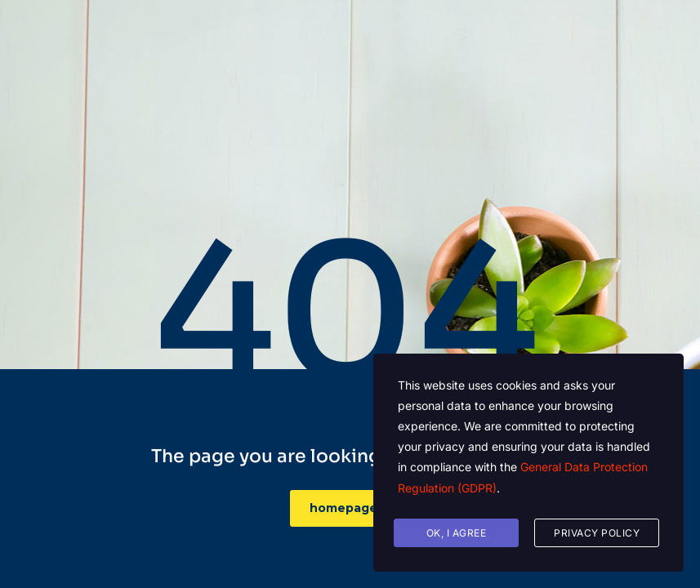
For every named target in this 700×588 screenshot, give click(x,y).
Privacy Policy (597, 533)
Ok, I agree (457, 533)
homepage (352, 508)
